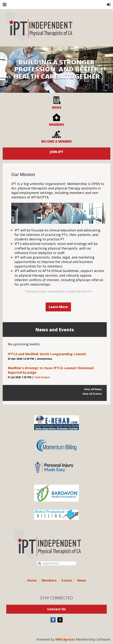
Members (49, 580)
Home (32, 580)
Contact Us (56, 609)
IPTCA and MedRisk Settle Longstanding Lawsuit (47, 354)
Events (67, 580)
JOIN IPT (56, 152)
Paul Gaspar (42, 377)
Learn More (58, 307)
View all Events (92, 394)
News (82, 580)
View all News (93, 389)
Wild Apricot (65, 639)
